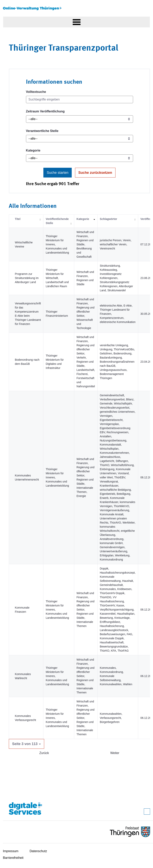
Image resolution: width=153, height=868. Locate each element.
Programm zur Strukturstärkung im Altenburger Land (27, 278)
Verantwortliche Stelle (42, 131)
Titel (18, 219)
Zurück (44, 753)
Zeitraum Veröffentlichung (45, 111)
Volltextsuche (36, 92)
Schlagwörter (109, 219)
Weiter (115, 753)
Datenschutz (38, 851)
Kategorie (33, 150)
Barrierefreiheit (13, 858)
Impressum (11, 851)
